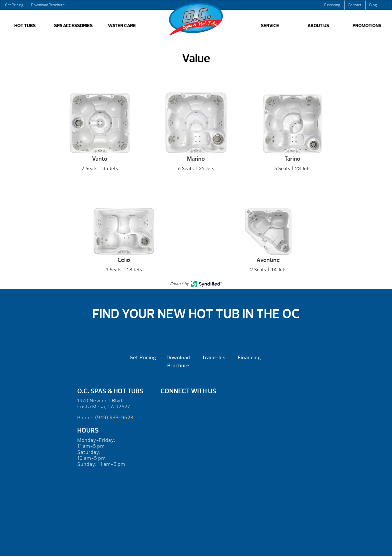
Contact (355, 5)
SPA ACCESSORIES (73, 26)
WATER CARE (122, 26)
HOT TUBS (25, 26)
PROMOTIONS (367, 26)
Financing (332, 5)
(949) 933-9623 (114, 418)
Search (386, 5)
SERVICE (270, 26)
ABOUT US (318, 26)
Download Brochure (48, 5)
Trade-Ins (214, 358)
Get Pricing (14, 5)
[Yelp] (169, 403)
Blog (373, 5)
